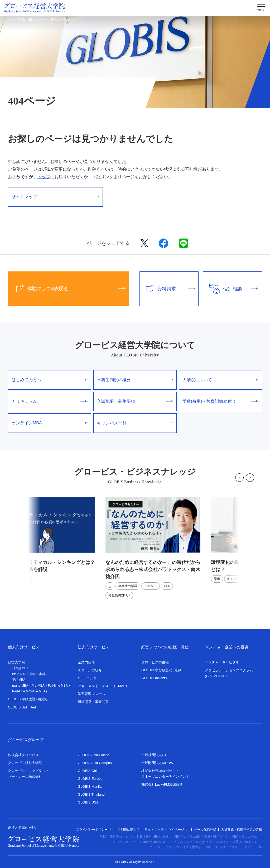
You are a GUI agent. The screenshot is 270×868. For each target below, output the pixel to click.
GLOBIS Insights (154, 678)
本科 (42, 674)
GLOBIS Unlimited (22, 707)
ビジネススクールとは (189, 842)
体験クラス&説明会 (67, 289)
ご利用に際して (129, 830)
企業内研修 (86, 662)
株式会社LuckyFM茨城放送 (162, 784)
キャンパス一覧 (135, 423)
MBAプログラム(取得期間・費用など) (200, 837)
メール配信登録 (205, 830)
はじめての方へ (50, 380)
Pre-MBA (38, 686)
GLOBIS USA (88, 802)
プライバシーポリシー (94, 830)
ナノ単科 (20, 674)
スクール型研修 (90, 670)
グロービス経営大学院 (25, 763)
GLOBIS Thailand (91, 794)
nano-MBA (21, 686)
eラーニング (87, 678)
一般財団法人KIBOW (157, 763)
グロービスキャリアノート (240, 847)
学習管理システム (91, 694)
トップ (44, 177)
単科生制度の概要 (135, 380)
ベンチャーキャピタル (222, 662)
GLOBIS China (89, 771)
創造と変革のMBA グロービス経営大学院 (38, 20)
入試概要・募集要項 (135, 401)
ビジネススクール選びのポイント (234, 842)
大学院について (220, 380)
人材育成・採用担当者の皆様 (242, 830)
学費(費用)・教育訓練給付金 (220, 401)
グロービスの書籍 (155, 662)
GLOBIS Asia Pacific (93, 755)
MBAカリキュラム (244, 837)
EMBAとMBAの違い (155, 842)
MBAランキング (124, 842)
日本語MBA (20, 668)
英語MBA (19, 680)
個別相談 (231, 289)
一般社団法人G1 (154, 755)
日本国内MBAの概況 (154, 837)
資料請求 (167, 289)
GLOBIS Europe (90, 779)
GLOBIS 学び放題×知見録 (28, 699)
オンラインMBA (50, 423)
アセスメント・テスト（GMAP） (103, 686)
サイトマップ (55, 197)
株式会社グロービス (23, 755)
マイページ (179, 830)
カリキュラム (50, 401)
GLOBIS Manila (90, 787)
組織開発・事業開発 (93, 702)
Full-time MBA (58, 686)
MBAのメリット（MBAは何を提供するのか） (182, 847)
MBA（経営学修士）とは (117, 837)
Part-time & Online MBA (29, 691)
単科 (32, 674)
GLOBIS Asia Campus (95, 763)
